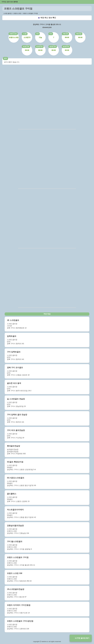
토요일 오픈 (26, 47)
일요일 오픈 (53, 47)
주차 (37, 34)
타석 (51, 34)
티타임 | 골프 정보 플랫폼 (10, 2)
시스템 (25, 34)
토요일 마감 (39, 47)
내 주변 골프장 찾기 (82, 638)
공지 (5, 58)
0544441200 (47, 27)
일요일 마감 (66, 47)
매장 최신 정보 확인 (48, 18)
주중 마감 (79, 34)
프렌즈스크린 (13, 34)
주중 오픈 (65, 34)
